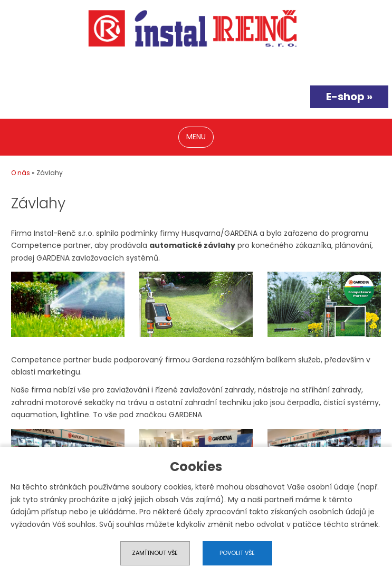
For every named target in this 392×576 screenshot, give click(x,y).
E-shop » (349, 97)
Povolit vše (237, 553)
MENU (196, 137)
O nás (21, 173)
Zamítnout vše (155, 553)
